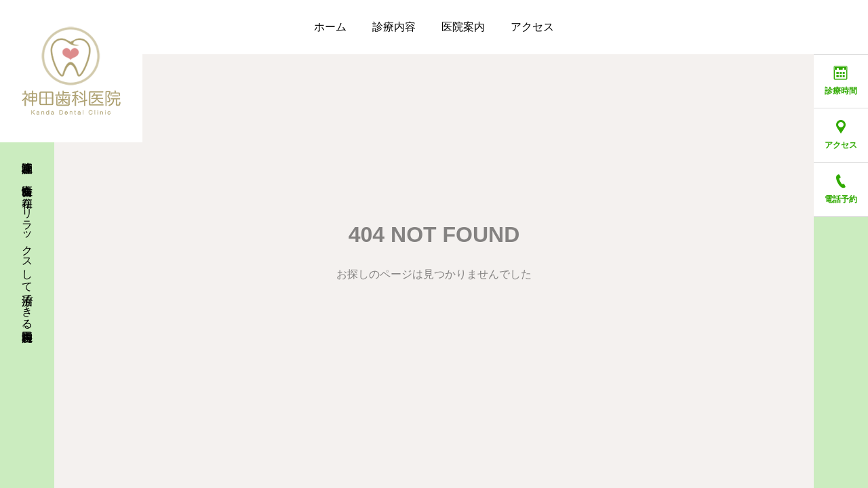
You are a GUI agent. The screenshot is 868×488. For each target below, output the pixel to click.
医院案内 (463, 27)
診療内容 (394, 27)
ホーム (330, 27)
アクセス (532, 27)
